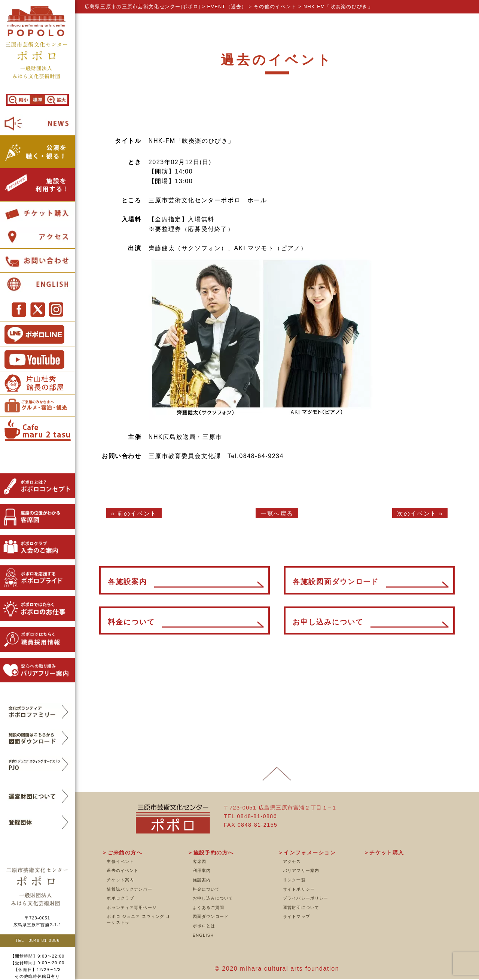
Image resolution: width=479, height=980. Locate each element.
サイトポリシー (299, 889)
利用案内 (202, 870)
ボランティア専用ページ (132, 907)
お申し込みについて (213, 898)
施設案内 (202, 880)
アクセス (292, 861)
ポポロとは (204, 926)
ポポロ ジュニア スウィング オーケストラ (138, 919)
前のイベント (137, 514)
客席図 (199, 861)
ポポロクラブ (120, 898)
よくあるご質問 (209, 907)
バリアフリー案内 (301, 870)
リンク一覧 (294, 880)
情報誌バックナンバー (129, 889)
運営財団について (301, 907)
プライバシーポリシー (306, 898)
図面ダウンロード (211, 916)
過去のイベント (123, 870)
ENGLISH (203, 935)
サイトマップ (297, 916)
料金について (206, 889)
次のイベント (417, 514)
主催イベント (120, 861)
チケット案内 (120, 880)
